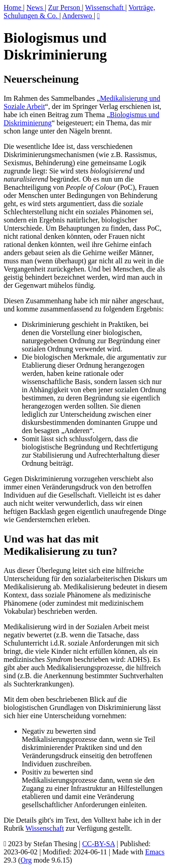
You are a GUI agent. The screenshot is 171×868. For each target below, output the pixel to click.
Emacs (155, 852)
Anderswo (78, 16)
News (35, 7)
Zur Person (65, 7)
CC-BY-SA (98, 844)
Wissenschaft (105, 7)
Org (26, 860)
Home (13, 7)
